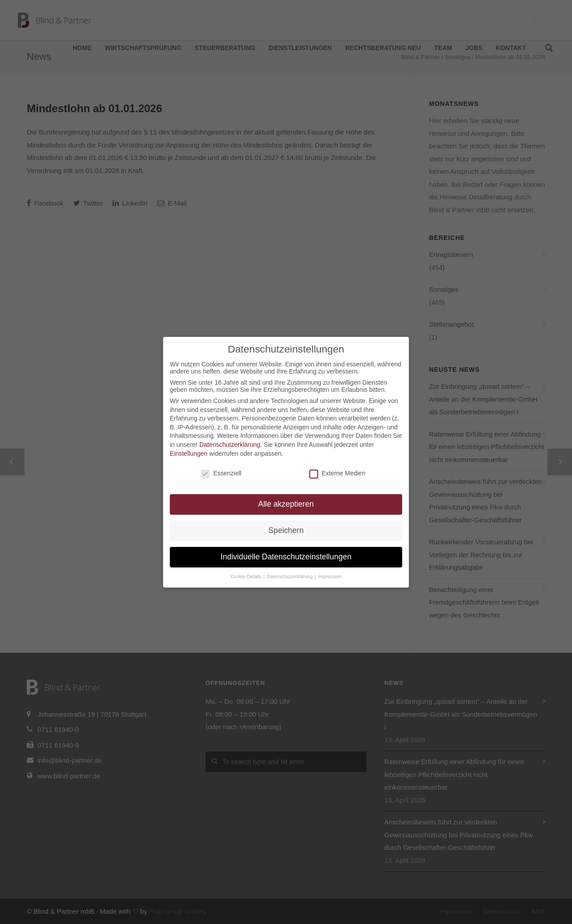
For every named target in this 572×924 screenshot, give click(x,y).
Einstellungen (189, 454)
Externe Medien (337, 473)
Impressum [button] (330, 576)
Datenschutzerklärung (230, 445)
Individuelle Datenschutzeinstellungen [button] (286, 557)
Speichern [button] (286, 530)
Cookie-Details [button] (246, 576)
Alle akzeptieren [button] (286, 504)
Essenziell (221, 473)
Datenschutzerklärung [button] (290, 576)
